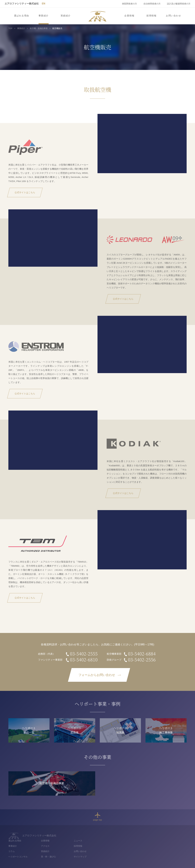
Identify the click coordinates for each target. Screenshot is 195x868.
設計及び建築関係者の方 (179, 4)
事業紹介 (44, 16)
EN (43, 4)
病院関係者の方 (129, 4)
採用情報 (151, 16)
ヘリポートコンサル (98, 851)
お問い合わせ (173, 16)
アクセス (126, 840)
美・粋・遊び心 (129, 851)
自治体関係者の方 (152, 4)
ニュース (158, 835)
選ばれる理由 (22, 16)
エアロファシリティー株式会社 (22, 4)
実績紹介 (66, 16)
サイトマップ (160, 851)
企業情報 (129, 16)
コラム (92, 845)
